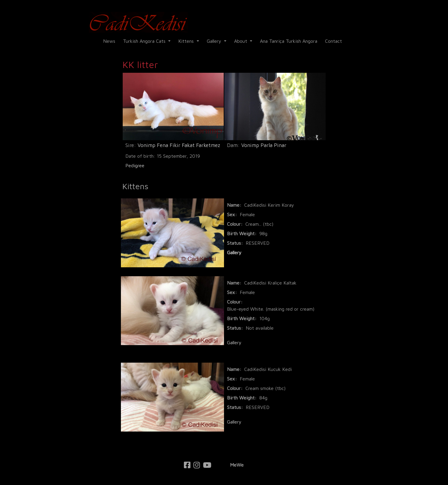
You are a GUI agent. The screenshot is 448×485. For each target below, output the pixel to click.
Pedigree (135, 165)
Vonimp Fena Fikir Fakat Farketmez (179, 145)
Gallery (215, 41)
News (109, 41)
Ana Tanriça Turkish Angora (289, 41)
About (241, 41)
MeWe (237, 465)
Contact (333, 41)
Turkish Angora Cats (145, 41)
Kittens (187, 41)
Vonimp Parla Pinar (264, 145)
